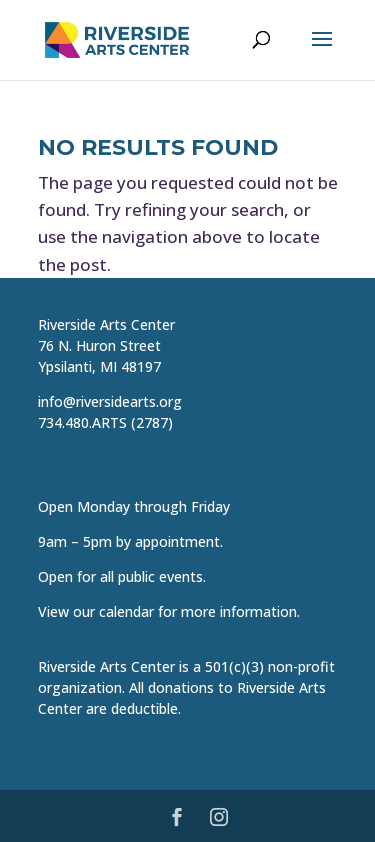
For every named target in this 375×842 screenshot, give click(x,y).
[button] (322, 52)
